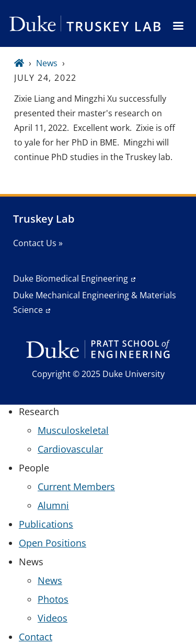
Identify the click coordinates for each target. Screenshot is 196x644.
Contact (36, 637)
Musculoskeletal (73, 430)
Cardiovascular (70, 449)
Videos (53, 618)
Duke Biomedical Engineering (71, 278)
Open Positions (53, 543)
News (47, 63)
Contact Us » (38, 243)
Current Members (76, 487)
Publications (46, 524)
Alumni (53, 505)
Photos (53, 599)
